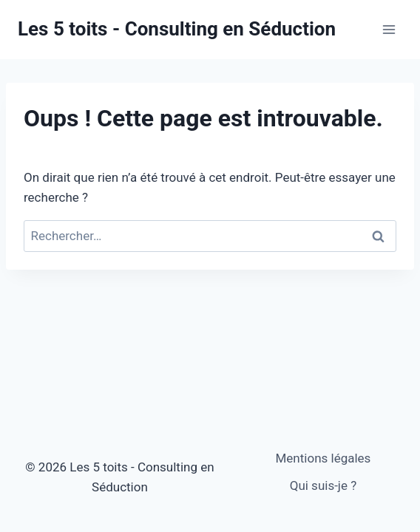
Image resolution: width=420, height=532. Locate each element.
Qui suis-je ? (324, 485)
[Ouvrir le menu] (389, 29)
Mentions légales (324, 458)
